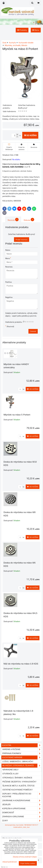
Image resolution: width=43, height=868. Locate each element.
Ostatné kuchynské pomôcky (17, 790)
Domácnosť (22, 813)
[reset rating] (24, 322)
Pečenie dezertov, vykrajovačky (19, 782)
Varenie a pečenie (22, 749)
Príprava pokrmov (22, 753)
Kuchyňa (22, 745)
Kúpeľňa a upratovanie (22, 809)
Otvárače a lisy (10, 774)
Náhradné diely (10, 770)
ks (21, 389)
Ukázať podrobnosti (10, 862)
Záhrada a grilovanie (22, 817)
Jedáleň (22, 805)
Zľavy (22, 821)
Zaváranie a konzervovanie (22, 801)
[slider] (23, 111)
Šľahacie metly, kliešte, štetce (18, 786)
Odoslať (33, 331)
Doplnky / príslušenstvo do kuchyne (22, 795)
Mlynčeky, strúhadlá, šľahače (22, 766)
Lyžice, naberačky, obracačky (18, 762)
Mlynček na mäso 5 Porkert (17, 415)
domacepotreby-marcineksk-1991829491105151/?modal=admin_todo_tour (22, 826)
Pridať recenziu (22, 240)
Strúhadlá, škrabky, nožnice (17, 778)
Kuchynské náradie (22, 757)
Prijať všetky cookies (28, 863)
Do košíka (30, 135)
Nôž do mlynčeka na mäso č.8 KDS (21, 664)
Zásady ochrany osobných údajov (25, 857)
